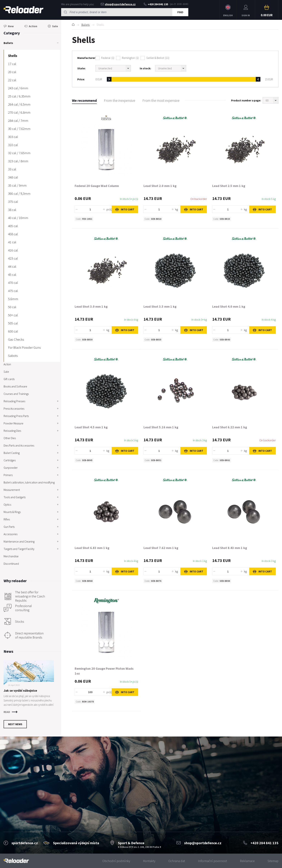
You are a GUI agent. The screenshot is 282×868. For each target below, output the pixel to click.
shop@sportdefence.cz (118, 4)
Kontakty (149, 861)
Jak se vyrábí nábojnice (20, 690)
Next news (15, 724)
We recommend (84, 100)
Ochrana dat (177, 861)
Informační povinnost (212, 861)
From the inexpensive (120, 100)
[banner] (16, 861)
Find (180, 12)
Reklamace (247, 861)
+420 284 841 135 (156, 4)
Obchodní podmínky (116, 861)
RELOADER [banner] (23, 10)
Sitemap (273, 861)
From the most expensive (161, 100)
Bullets (86, 25)
